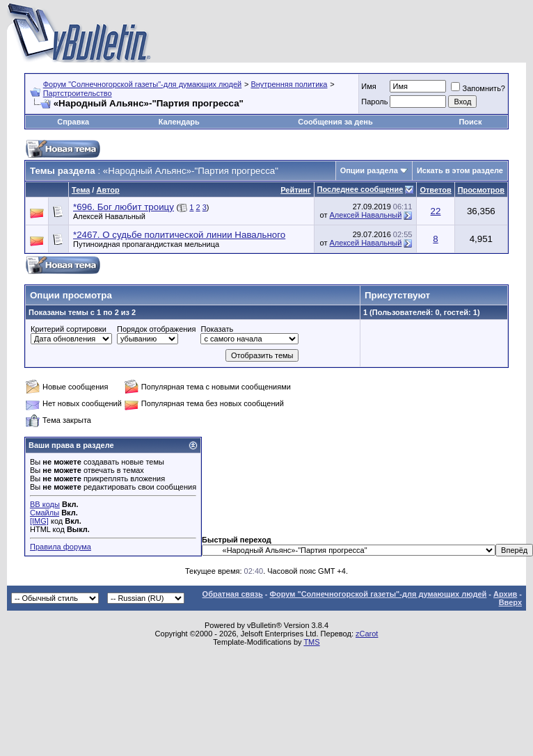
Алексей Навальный (109, 216)
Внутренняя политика (289, 84)
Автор (108, 190)
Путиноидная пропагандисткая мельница (146, 244)
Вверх (510, 602)
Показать (217, 329)
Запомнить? (478, 88)
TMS (311, 642)
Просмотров (481, 190)
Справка (73, 122)
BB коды (45, 504)
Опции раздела (369, 170)
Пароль (374, 102)
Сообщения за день (335, 122)
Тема (81, 190)
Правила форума (61, 547)
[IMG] (39, 521)
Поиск (470, 122)
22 (436, 211)
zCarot (367, 634)
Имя (368, 86)
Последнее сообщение (360, 189)
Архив (505, 594)
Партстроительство (78, 93)
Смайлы (45, 513)
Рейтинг (295, 190)
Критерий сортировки (69, 329)
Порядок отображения (156, 329)
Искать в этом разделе (460, 170)
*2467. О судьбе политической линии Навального (179, 235)
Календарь (179, 122)
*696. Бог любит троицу (124, 207)
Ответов (435, 190)
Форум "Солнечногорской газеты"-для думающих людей (143, 84)
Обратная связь (233, 594)
